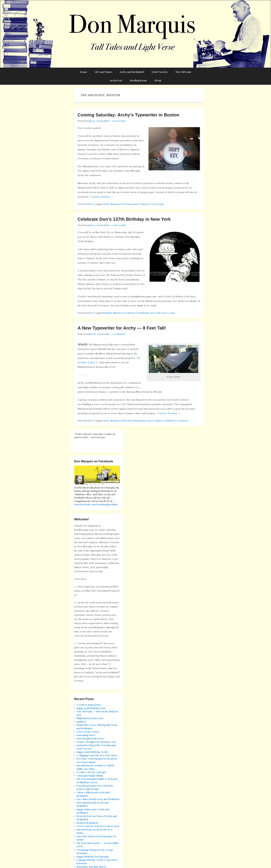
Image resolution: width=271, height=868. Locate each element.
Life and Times (103, 72)
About (158, 81)
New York (156, 313)
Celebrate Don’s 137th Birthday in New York (124, 219)
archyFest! (116, 81)
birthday (108, 313)
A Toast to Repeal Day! (89, 705)
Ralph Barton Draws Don (90, 718)
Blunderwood (117, 204)
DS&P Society (160, 72)
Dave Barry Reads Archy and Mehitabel (98, 799)
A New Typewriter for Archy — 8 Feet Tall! (122, 328)
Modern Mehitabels (87, 823)
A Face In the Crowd (88, 732)
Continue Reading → (102, 197)
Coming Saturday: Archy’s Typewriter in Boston (128, 115)
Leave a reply (119, 121)
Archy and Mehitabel (132, 72)
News (91, 204)
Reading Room (138, 81)
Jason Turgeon (141, 204)
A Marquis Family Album (90, 776)
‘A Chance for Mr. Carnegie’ (92, 772)
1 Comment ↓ (120, 334)
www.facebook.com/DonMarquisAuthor (96, 505)
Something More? (86, 735)
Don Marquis (143, 313)
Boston (129, 204)
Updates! (81, 722)
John (106, 121)
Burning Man (140, 421)
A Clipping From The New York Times (97, 756)
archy (106, 204)
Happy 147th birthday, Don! (91, 708)
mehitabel (169, 421)
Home (84, 72)
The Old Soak (183, 72)
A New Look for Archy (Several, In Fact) (98, 826)
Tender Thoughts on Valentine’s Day (96, 742)
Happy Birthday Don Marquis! (93, 857)
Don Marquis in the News (90, 739)
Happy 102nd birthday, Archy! (92, 752)
